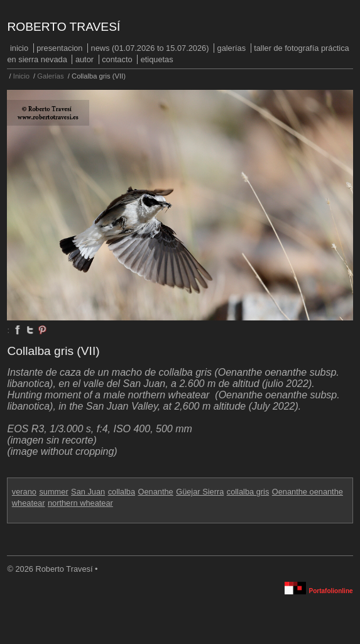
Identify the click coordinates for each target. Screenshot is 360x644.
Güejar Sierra (200, 492)
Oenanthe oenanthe (308, 492)
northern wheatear (80, 503)
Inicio (19, 48)
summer (53, 492)
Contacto (117, 59)
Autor (85, 59)
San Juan (88, 492)
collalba (122, 492)
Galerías (232, 48)
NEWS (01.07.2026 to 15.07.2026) (150, 48)
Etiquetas (157, 59)
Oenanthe (156, 492)
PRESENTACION (59, 48)
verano (24, 492)
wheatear (29, 503)
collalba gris (248, 492)
